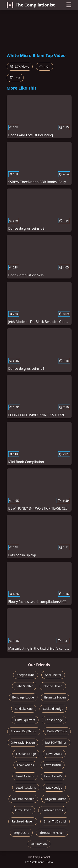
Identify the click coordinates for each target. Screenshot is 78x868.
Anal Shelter (53, 675)
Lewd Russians (26, 788)
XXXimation (39, 844)
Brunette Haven (55, 697)
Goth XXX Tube (57, 731)
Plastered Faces (52, 810)
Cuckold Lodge (53, 709)
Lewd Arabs (54, 754)
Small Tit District (55, 821)
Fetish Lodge (54, 720)
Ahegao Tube (26, 675)
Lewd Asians (25, 765)
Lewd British (53, 765)
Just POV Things (56, 742)
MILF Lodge (54, 788)
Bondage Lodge (23, 697)
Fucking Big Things (24, 731)
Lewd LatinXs (53, 776)
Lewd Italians (25, 776)
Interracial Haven (23, 742)
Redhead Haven (23, 821)
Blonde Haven (53, 686)
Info (15, 78)
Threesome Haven (52, 833)
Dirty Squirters (25, 720)
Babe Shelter (24, 686)
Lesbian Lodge (26, 754)
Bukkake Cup (24, 709)
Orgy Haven (23, 810)
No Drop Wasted (23, 799)
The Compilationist (31, 5)
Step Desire (21, 833)
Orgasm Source (55, 799)
